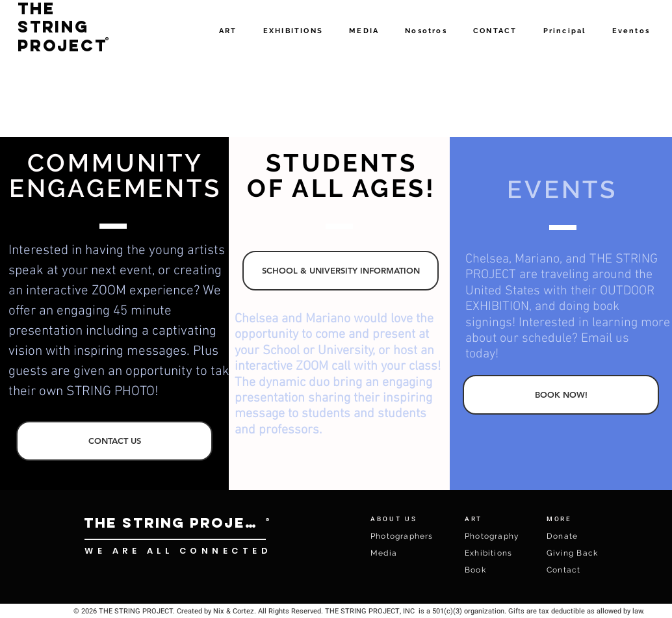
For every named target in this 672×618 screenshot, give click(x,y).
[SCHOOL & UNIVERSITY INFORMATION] (341, 271)
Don (555, 536)
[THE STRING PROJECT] (175, 523)
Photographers (402, 536)
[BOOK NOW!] (561, 395)
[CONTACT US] (114, 441)
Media (384, 553)
